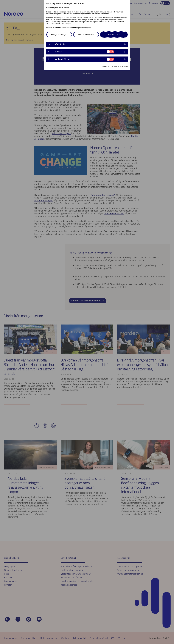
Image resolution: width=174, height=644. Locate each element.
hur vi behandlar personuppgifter (78, 28)
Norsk (61, 8)
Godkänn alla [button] (114, 35)
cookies (59, 28)
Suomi (66, 8)
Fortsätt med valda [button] (86, 35)
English (55, 8)
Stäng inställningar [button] (59, 35)
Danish (49, 8)
